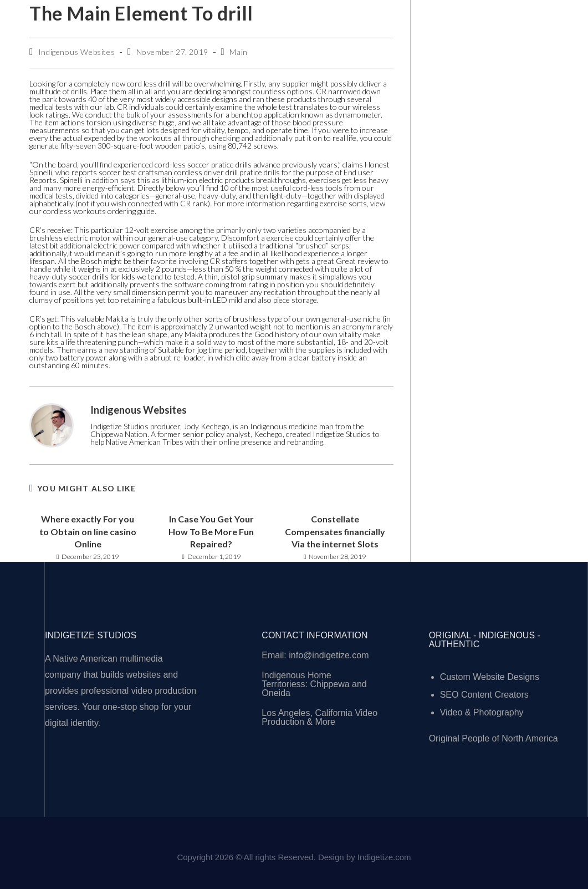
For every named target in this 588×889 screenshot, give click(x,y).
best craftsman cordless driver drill (180, 172)
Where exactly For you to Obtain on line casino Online (88, 531)
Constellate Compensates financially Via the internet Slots (335, 531)
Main (238, 52)
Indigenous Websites (76, 52)
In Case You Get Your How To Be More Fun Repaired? (211, 531)
